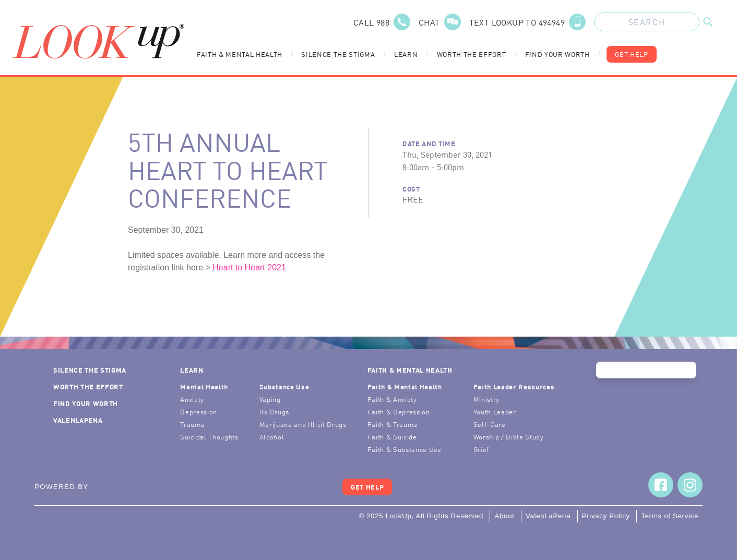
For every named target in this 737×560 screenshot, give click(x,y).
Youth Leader (495, 412)
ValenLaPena (78, 420)
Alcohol (272, 437)
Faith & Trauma (393, 424)
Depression (199, 412)
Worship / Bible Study (509, 437)
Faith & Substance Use (405, 449)
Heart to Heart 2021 (249, 267)
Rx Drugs (274, 412)
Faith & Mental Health (240, 54)
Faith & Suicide (392, 437)
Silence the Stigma (338, 54)
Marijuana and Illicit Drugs (303, 424)
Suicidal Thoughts (209, 437)
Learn (406, 54)
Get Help (631, 54)
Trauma (192, 424)
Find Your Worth (557, 54)
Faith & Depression (399, 412)
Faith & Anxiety (392, 399)
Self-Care (490, 424)
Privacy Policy (606, 516)
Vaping (270, 399)
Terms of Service (670, 516)
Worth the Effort (472, 54)
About (504, 516)
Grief (481, 449)
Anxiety (192, 399)
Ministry (486, 399)
